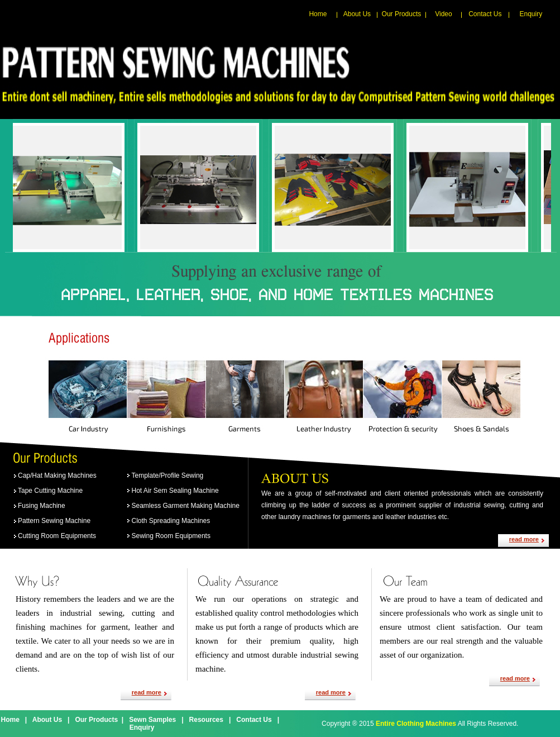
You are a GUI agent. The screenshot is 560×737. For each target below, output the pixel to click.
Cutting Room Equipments (57, 536)
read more (524, 539)
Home (318, 14)
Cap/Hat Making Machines (57, 476)
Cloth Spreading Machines (171, 521)
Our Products (402, 14)
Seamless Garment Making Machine (186, 506)
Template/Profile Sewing (168, 476)
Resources (206, 720)
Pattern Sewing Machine (54, 521)
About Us (357, 14)
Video (443, 14)
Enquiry (531, 14)
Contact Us (485, 14)
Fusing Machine (42, 506)
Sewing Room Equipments (171, 536)
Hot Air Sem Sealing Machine (175, 491)
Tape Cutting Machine (50, 491)
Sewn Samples (152, 720)
